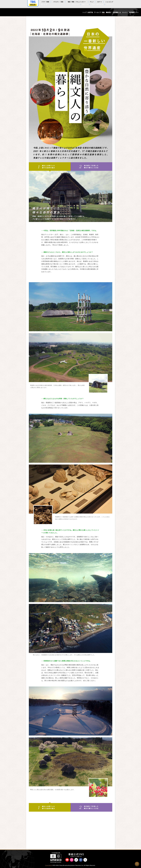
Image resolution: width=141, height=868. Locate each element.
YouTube (67, 860)
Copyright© (49, 865)
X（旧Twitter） (85, 860)
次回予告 (90, 12)
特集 (103, 12)
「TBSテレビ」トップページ (33, 2)
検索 (46, 5)
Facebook (81, 860)
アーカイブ (97, 12)
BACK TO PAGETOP (137, 864)
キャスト (125, 12)
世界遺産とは (117, 12)
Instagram (72, 860)
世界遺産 (11, 12)
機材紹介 (109, 12)
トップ (84, 12)
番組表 (33, 5)
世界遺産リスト (134, 12)
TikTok (76, 860)
